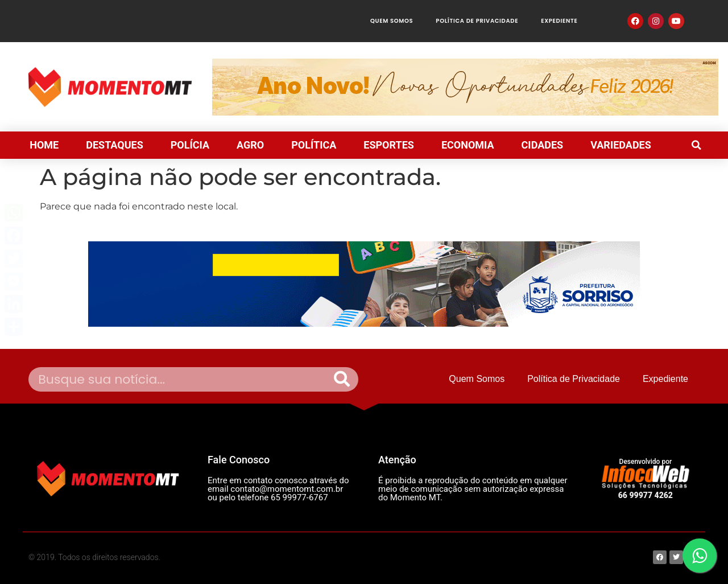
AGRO (250, 145)
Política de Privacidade (477, 21)
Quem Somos (392, 21)
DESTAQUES (115, 145)
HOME (44, 145)
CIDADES (543, 145)
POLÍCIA (190, 145)
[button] (696, 145)
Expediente (559, 21)
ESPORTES (389, 145)
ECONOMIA (468, 145)
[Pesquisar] (342, 379)
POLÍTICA (314, 145)
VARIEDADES (621, 145)
